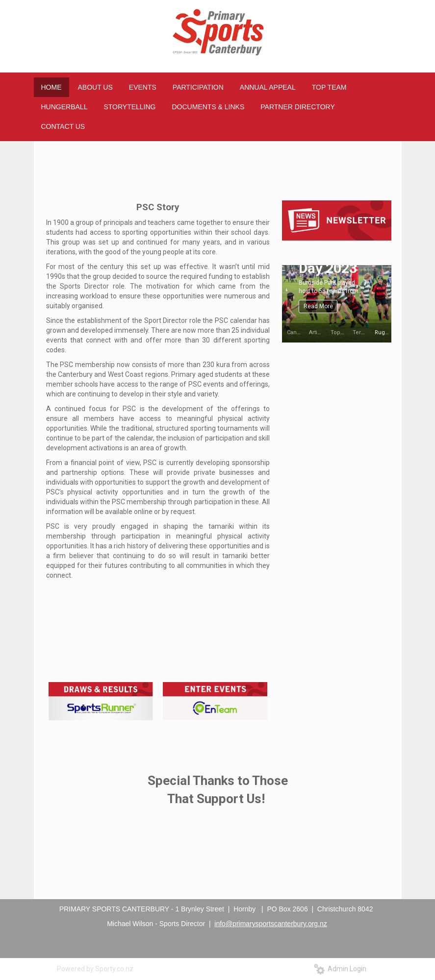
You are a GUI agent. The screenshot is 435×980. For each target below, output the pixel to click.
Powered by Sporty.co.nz (95, 969)
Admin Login (340, 969)
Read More (318, 306)
